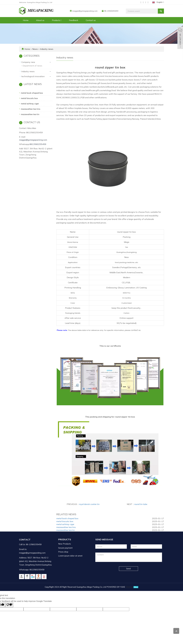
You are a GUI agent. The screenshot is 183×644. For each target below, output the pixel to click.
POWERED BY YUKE (116, 587)
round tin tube (141, 504)
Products (57, 20)
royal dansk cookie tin (89, 504)
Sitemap (130, 587)
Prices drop (63, 552)
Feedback (74, 20)
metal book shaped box (67, 518)
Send (128, 569)
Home (26, 20)
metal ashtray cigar (65, 524)
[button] (61, 20)
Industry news (46, 49)
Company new (28, 62)
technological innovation (33, 76)
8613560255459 (38, 144)
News (35, 49)
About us (40, 20)
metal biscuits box (65, 521)
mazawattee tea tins (66, 527)
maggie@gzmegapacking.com (85, 11)
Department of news (32, 66)
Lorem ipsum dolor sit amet (70, 556)
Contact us (91, 20)
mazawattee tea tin (66, 530)
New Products (65, 544)
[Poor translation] (9, 605)
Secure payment (65, 548)
